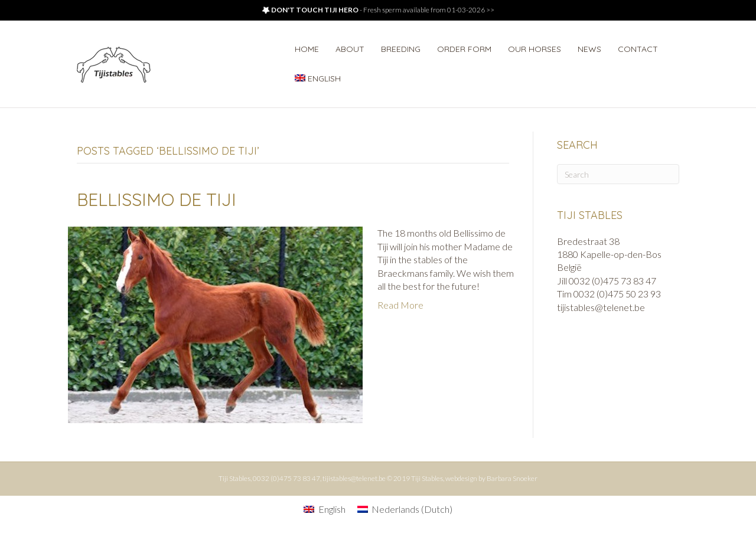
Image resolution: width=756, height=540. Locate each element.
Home (307, 49)
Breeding (401, 49)
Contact (638, 49)
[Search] (618, 174)
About (350, 49)
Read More (400, 305)
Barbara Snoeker (512, 478)
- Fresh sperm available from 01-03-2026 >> (378, 10)
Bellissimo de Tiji (157, 199)
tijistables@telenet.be (354, 478)
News (589, 49)
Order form (464, 49)
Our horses (535, 49)
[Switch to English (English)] (324, 509)
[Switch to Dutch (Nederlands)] (405, 509)
